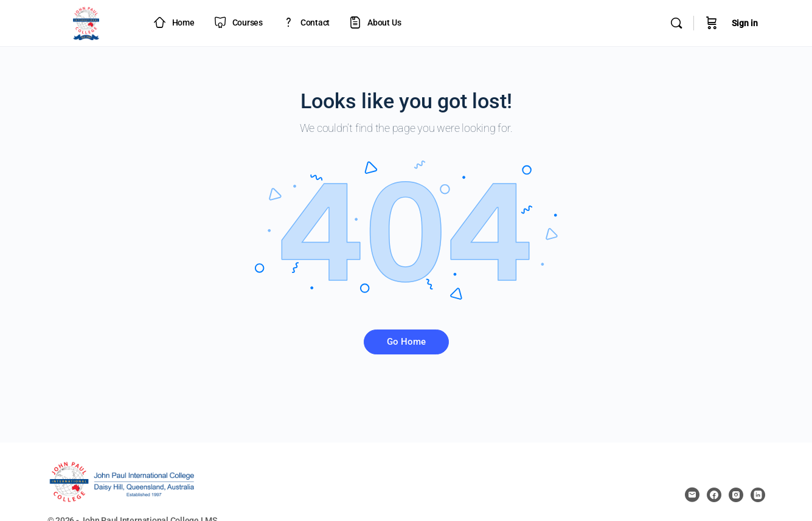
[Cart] (712, 23)
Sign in (745, 23)
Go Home (406, 342)
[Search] (676, 23)
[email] (692, 495)
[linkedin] (758, 495)
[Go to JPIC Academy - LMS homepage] (86, 22)
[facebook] (714, 495)
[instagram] (736, 495)
